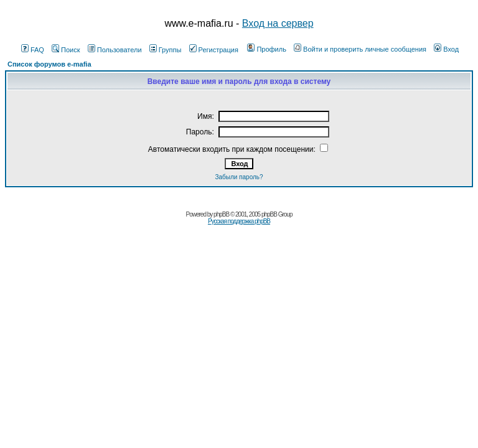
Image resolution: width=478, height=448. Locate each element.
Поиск (66, 50)
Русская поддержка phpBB (239, 221)
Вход (446, 49)
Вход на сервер (278, 23)
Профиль (267, 49)
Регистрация (214, 50)
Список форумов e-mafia (49, 64)
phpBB (221, 214)
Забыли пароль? (239, 177)
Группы (166, 50)
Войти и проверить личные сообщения (360, 49)
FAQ (33, 50)
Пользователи (115, 50)
